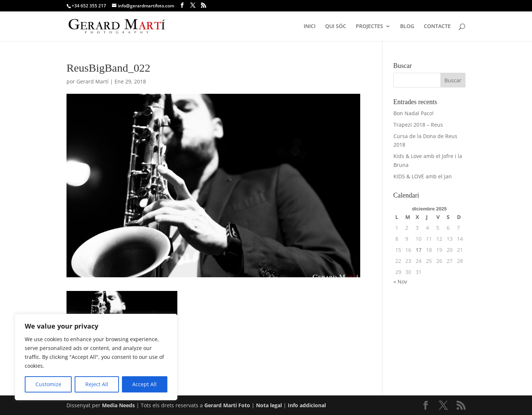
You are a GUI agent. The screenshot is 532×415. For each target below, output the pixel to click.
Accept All (144, 384)
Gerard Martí (93, 81)
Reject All (97, 384)
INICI (310, 27)
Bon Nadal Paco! (414, 113)
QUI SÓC (336, 27)
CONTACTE (437, 27)
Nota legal (270, 405)
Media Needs (118, 405)
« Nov (400, 282)
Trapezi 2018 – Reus (418, 125)
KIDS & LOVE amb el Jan (423, 176)
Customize (48, 384)
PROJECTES (369, 27)
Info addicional (307, 405)
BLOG (407, 27)
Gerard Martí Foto (227, 405)
